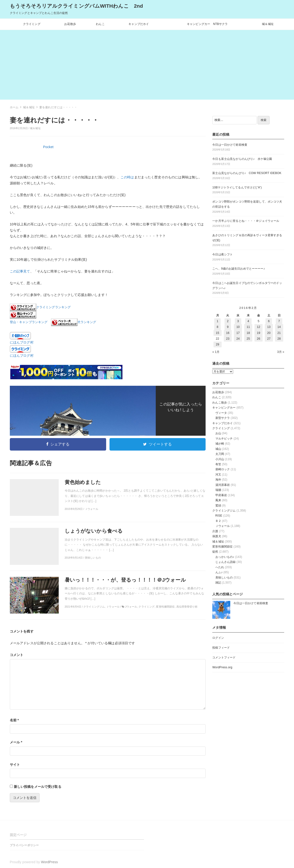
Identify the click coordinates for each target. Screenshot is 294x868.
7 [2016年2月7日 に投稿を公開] (279, 321)
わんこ (100, 24)
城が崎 (220, 444)
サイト (15, 765)
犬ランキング (87, 322)
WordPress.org (222, 667)
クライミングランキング (54, 307)
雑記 (218, 583)
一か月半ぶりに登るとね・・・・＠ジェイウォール (246, 221)
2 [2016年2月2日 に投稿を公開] (228, 321)
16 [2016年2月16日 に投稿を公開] (228, 333)
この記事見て (20, 271)
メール (16, 742)
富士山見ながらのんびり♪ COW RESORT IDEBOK (247, 173)
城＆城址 (268, 24)
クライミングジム (224, 511)
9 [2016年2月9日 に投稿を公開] (228, 327)
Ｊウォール (223, 526)
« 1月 (216, 352)
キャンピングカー (224, 408)
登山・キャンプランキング (29, 322)
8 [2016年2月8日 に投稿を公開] (217, 327)
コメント (17, 655)
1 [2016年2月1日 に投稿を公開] (217, 321)
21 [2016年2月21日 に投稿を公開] (279, 333)
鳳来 (218, 500)
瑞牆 (218, 490)
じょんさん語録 (226, 562)
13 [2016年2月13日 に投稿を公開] (269, 327)
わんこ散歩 (220, 403)
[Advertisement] (147, 66)
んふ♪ (219, 572)
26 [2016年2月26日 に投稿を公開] (259, 339)
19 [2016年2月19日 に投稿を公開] (259, 333)
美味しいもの (224, 578)
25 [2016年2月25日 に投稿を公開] (248, 339)
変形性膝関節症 (222, 547)
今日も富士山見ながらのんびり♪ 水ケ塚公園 (242, 159)
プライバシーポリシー (24, 845)
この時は (127, 177)
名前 (14, 720)
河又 (218, 475)
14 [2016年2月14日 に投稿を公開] (279, 327)
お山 (218, 433)
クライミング (32, 24)
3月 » (281, 352)
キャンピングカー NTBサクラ (207, 24)
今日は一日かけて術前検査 (230, 145)
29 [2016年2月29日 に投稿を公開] (218, 344)
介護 (215, 531)
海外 (218, 480)
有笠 (218, 464)
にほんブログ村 (22, 342)
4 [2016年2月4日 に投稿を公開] (248, 321)
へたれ (220, 567)
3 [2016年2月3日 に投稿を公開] (238, 321)
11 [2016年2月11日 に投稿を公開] (248, 327)
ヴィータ (221, 413)
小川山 (220, 459)
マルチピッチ (224, 439)
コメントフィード (224, 657)
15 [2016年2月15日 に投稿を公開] (218, 333)
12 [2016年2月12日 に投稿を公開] (259, 327)
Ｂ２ (218, 521)
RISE (219, 516)
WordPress (49, 862)
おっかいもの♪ (225, 557)
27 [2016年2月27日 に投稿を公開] (269, 339)
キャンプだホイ (139, 24)
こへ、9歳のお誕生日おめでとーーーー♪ (239, 269)
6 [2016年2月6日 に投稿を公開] (269, 321)
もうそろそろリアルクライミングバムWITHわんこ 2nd (76, 6)
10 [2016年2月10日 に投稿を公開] (238, 327)
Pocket (48, 147)
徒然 (215, 552)
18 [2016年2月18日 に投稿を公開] (248, 333)
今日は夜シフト (222, 254)
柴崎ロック (223, 469)
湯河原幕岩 (223, 485)
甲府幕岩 (221, 495)
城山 (218, 449)
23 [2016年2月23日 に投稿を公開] (228, 339)
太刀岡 (220, 454)
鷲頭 (218, 506)
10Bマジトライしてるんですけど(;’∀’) (237, 187)
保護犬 (217, 536)
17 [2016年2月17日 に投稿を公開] (238, 333)
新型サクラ (223, 418)
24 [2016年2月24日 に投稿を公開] (238, 339)
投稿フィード (221, 648)
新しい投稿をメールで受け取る (38, 787)
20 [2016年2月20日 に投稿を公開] (269, 333)
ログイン (218, 638)
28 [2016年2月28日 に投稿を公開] (279, 339)
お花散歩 (70, 24)
